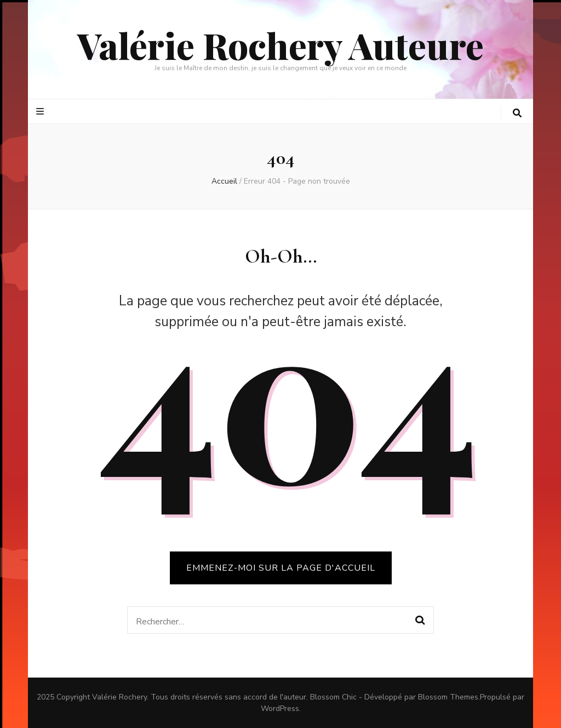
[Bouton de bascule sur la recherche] (517, 113)
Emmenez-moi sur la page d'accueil (281, 568)
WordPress (280, 709)
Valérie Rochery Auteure (280, 45)
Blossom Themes (448, 697)
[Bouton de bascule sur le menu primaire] (41, 112)
